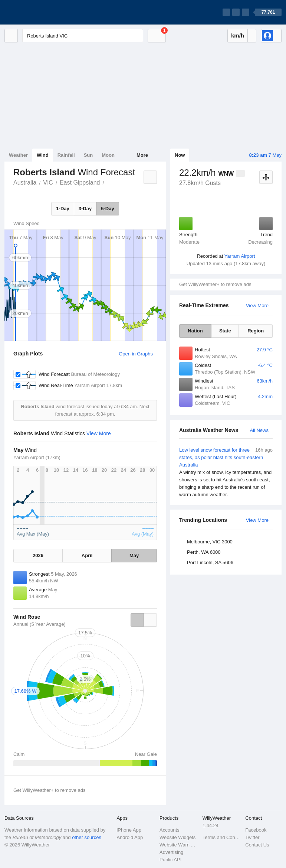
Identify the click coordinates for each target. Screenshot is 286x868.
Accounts (169, 830)
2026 (38, 555)
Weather (18, 155)
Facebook (256, 830)
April (87, 555)
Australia (25, 183)
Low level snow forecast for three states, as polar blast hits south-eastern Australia (226, 472)
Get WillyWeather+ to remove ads (215, 284)
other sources (87, 837)
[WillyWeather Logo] (39, 12)
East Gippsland (80, 183)
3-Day (85, 209)
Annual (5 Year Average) (40, 624)
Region (256, 331)
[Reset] (124, 36)
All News (259, 430)
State (225, 331)
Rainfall (66, 155)
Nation (195, 331)
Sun (88, 155)
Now (180, 155)
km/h (238, 35)
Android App (130, 837)
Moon (108, 155)
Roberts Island (108, 182)
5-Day (107, 209)
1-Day (63, 209)
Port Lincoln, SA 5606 (210, 563)
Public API (170, 860)
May (134, 555)
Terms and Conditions (222, 837)
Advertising (171, 852)
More (142, 155)
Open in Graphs (136, 354)
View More (257, 305)
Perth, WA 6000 (204, 552)
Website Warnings (179, 845)
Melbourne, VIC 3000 (210, 542)
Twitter (252, 837)
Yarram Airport (240, 256)
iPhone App (129, 830)
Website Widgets (177, 837)
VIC (48, 183)
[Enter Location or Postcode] (83, 36)
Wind (43, 155)
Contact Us (257, 845)
